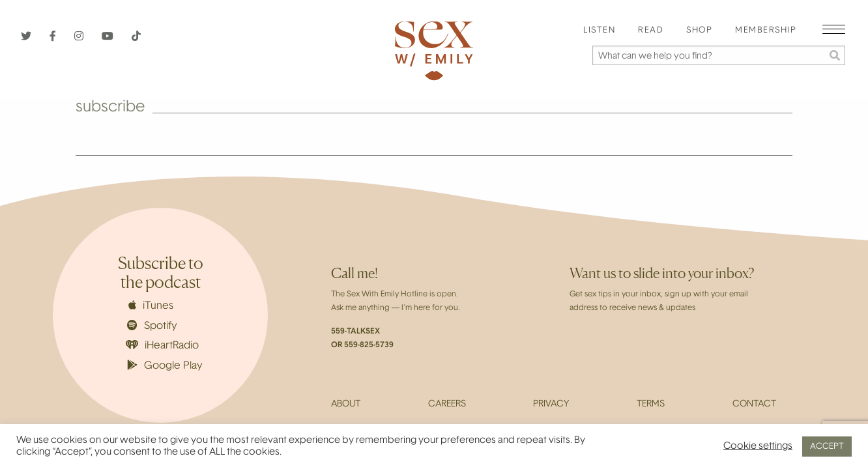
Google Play (165, 365)
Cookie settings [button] (758, 447)
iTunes (151, 306)
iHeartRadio (162, 346)
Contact (754, 405)
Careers (447, 405)
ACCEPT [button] (827, 447)
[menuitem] (599, 31)
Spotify (152, 326)
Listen (599, 31)
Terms (651, 405)
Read (651, 31)
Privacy (551, 405)
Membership (766, 31)
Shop (699, 31)
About (346, 405)
